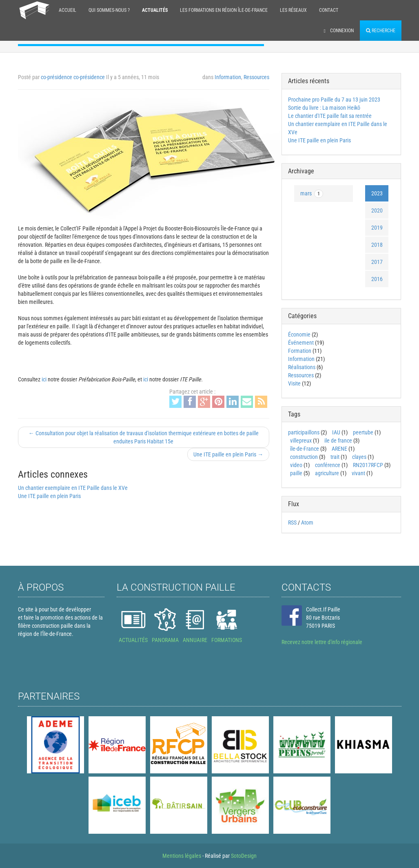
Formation (300, 351)
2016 (377, 279)
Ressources (256, 77)
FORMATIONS (227, 640)
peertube (363, 432)
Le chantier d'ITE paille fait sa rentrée (330, 116)
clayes (359, 457)
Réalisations (302, 367)
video (296, 465)
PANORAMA (165, 640)
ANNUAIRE (195, 640)
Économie (299, 334)
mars (312, 194)
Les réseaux (293, 10)
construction (304, 457)
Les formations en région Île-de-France (224, 10)
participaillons (304, 432)
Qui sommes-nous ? (109, 10)
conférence (328, 465)
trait (335, 457)
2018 (377, 245)
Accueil (68, 10)
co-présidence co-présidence (73, 77)
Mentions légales (182, 856)
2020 (377, 210)
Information (228, 77)
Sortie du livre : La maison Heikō (324, 108)
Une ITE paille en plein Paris (49, 496)
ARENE (339, 449)
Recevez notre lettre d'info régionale (322, 642)
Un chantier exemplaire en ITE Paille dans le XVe (73, 488)
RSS (292, 523)
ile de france (338, 441)
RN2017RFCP (368, 465)
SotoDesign (244, 856)
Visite (294, 383)
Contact (329, 10)
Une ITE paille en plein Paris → (228, 454)
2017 (377, 262)
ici (44, 379)
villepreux (301, 441)
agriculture (327, 473)
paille (296, 473)
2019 (377, 228)
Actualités (155, 10)
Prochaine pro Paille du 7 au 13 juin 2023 (334, 100)
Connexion (339, 31)
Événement (301, 343)
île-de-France (305, 449)
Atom (307, 523)
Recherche (381, 31)
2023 (377, 193)
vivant (358, 473)
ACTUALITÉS (133, 640)
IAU (336, 432)
